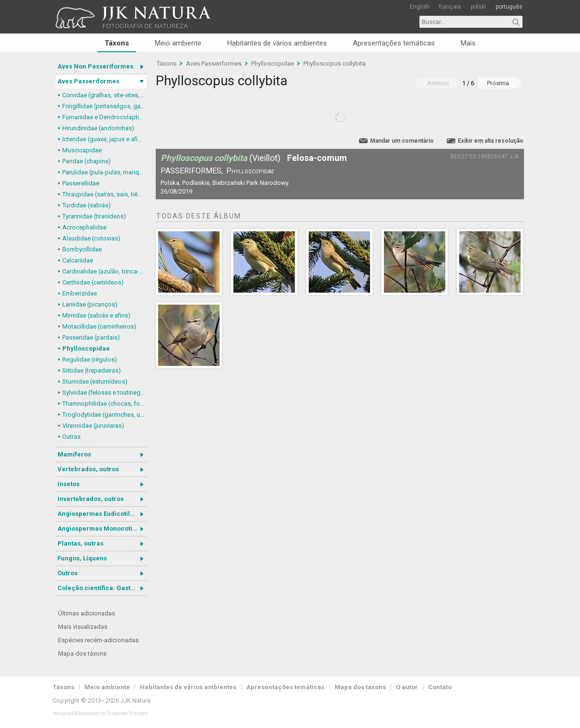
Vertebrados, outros (88, 469)
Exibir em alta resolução (491, 141)
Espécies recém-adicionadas (98, 640)
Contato (440, 687)
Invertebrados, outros (91, 499)
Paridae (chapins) (87, 161)
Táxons (117, 43)
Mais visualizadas (83, 627)
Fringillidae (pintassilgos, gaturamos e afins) (104, 106)
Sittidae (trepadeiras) (92, 370)
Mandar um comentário (402, 141)
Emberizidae (80, 293)
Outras (71, 437)
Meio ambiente (178, 43)
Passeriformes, (192, 171)
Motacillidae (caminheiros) (99, 326)
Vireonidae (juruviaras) (93, 426)
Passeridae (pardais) (91, 337)
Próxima (498, 83)
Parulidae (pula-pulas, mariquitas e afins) (104, 172)
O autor (407, 687)
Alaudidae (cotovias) (91, 238)
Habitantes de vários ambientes (277, 43)
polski (478, 7)
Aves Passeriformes (88, 81)
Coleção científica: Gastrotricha (102, 588)
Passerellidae (81, 183)
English (420, 7)
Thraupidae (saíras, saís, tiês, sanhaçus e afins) (104, 194)
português (509, 7)
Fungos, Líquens (82, 558)
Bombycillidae (82, 249)
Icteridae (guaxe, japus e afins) (104, 139)
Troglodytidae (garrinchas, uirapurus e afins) (104, 415)
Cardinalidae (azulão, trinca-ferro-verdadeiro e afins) (104, 271)
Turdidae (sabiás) (87, 205)
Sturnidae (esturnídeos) (95, 381)
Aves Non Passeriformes (95, 66)
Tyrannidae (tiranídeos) (94, 216)
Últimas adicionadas (87, 613)
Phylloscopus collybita (335, 63)
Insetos (69, 484)
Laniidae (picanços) (90, 304)
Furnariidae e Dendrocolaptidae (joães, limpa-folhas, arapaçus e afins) (104, 117)
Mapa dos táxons (82, 654)
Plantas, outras (81, 543)
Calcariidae (78, 260)
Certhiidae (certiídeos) (93, 282)
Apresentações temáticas (394, 43)
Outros (68, 573)
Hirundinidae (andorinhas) (98, 128)
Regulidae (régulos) (90, 359)
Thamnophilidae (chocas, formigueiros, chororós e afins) (104, 404)
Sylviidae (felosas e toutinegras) (104, 392)
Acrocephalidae (84, 227)
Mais (468, 43)
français (450, 7)
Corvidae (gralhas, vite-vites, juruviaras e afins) (104, 95)
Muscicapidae (82, 150)
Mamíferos (74, 454)
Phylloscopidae (86, 348)
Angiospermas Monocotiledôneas (102, 529)
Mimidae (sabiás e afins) (96, 315)
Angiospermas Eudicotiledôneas (102, 514)
